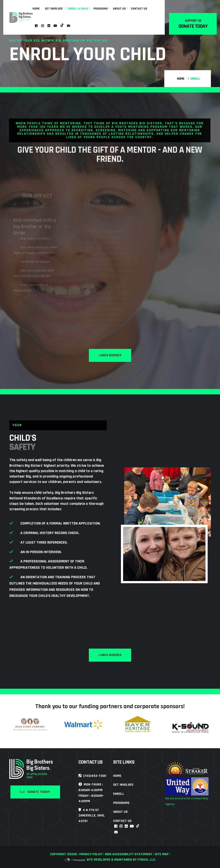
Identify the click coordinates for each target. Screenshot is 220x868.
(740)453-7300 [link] (92, 776)
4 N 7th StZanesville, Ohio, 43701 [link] (92, 816)
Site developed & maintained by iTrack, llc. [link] (110, 860)
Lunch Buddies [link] (110, 355)
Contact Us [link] (139, 9)
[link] (21, 17)
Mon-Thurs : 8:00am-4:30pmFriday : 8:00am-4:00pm (91, 793)
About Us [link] (119, 9)
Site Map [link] (162, 854)
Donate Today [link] (193, 26)
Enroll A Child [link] (78, 9)
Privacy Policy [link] (91, 854)
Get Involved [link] (54, 9)
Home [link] (36, 9)
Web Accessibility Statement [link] (129, 854)
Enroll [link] (119, 794)
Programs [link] (101, 9)
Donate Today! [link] (35, 792)
